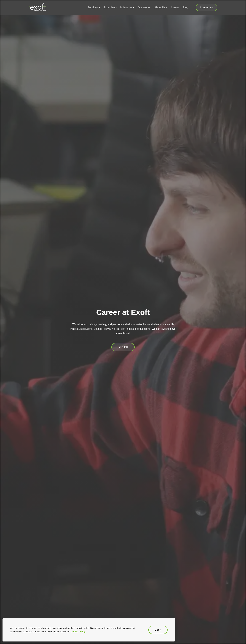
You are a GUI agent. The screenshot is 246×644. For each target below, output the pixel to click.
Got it (158, 630)
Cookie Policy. (78, 632)
